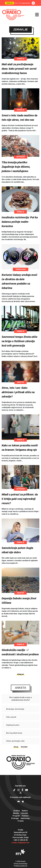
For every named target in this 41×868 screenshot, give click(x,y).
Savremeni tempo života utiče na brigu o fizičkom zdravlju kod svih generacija (20, 341)
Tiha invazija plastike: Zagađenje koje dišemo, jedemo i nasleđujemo (16, 167)
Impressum (25, 818)
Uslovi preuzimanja (20, 864)
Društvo (21, 382)
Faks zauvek (11, 721)
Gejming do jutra (13, 729)
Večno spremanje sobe (15, 745)
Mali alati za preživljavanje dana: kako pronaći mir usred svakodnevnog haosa (19, 69)
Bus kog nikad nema (14, 737)
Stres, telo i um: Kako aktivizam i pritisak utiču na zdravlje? (18, 392)
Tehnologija (21, 269)
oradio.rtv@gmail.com (20, 843)
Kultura (25, 811)
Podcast (25, 816)
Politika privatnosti (21, 866)
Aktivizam (21, 157)
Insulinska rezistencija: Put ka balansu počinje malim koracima (20, 222)
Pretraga (15, 818)
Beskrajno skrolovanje (15, 713)
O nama (21, 821)
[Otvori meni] (37, 15)
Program (16, 816)
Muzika (16, 813)
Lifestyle (24, 813)
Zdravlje (20, 59)
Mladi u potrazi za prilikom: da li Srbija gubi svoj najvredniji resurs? (20, 499)
